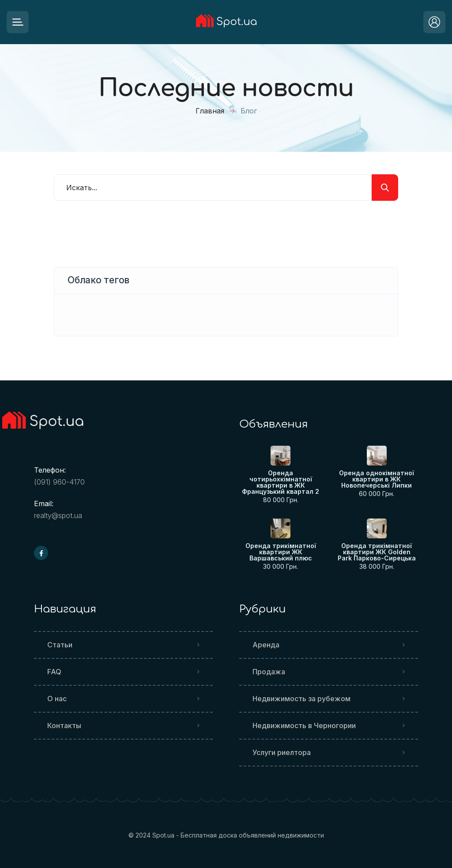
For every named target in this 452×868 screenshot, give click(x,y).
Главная (210, 111)
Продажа (269, 672)
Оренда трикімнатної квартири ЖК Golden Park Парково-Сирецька (377, 552)
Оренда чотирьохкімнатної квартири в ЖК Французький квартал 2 (281, 482)
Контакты (64, 725)
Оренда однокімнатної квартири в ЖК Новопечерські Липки (377, 479)
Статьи (60, 645)
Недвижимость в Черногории (304, 725)
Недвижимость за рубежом (301, 699)
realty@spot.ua (58, 515)
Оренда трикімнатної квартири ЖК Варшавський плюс (281, 552)
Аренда (266, 645)
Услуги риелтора (282, 752)
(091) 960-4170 (59, 482)
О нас (57, 699)
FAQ (54, 672)
